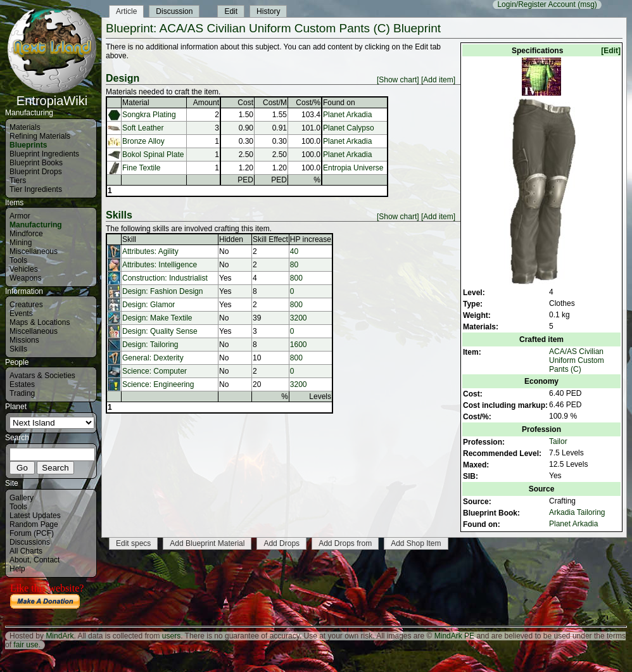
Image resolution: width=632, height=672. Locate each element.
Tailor (558, 441)
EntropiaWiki (52, 95)
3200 (299, 318)
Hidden (231, 239)
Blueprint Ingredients (44, 154)
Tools (18, 260)
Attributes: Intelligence (160, 265)
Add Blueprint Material (207, 543)
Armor (20, 216)
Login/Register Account (536, 4)
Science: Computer (155, 371)
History (268, 11)
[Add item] (438, 80)
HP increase (311, 239)
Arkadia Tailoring (577, 512)
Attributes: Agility (150, 251)
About (19, 560)
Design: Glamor (149, 305)
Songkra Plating (149, 115)
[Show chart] (398, 80)
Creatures (26, 305)
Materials (25, 127)
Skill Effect (270, 239)
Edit (231, 11)
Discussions (30, 542)
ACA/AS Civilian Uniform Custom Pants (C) (577, 360)
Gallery (22, 498)
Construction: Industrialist (165, 278)
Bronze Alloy (143, 141)
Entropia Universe (353, 168)
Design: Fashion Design (162, 291)
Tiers (18, 181)
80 (294, 265)
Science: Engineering (158, 384)
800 (296, 278)
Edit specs (133, 543)
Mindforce (26, 234)
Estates (22, 384)
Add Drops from (345, 543)
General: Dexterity (153, 358)
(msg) (587, 4)
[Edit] (611, 51)
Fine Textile (141, 168)
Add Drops (281, 543)
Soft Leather (143, 128)
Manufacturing (36, 225)
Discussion (174, 11)
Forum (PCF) (32, 533)
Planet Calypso (349, 128)
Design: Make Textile (157, 318)
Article (126, 11)
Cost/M (275, 103)
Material (136, 103)
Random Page (34, 524)
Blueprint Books (36, 163)
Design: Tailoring (150, 345)
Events (21, 314)
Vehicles (24, 269)
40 (294, 251)
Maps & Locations (40, 322)
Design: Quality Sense (160, 331)
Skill (129, 239)
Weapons (25, 278)
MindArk (60, 636)
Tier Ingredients (36, 189)
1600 (299, 345)
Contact (47, 560)
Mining (21, 243)
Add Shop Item (416, 543)
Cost (245, 103)
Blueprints (28, 145)
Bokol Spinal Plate (153, 155)
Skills (18, 349)
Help (17, 569)
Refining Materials (40, 136)
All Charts (26, 551)
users (171, 636)
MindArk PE (454, 636)
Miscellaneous (34, 251)
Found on (339, 103)
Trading (22, 393)
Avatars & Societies (42, 376)
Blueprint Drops (36, 172)
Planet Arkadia (573, 524)
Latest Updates (35, 516)
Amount (206, 103)
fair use (26, 645)
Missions (24, 340)
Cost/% (308, 103)
